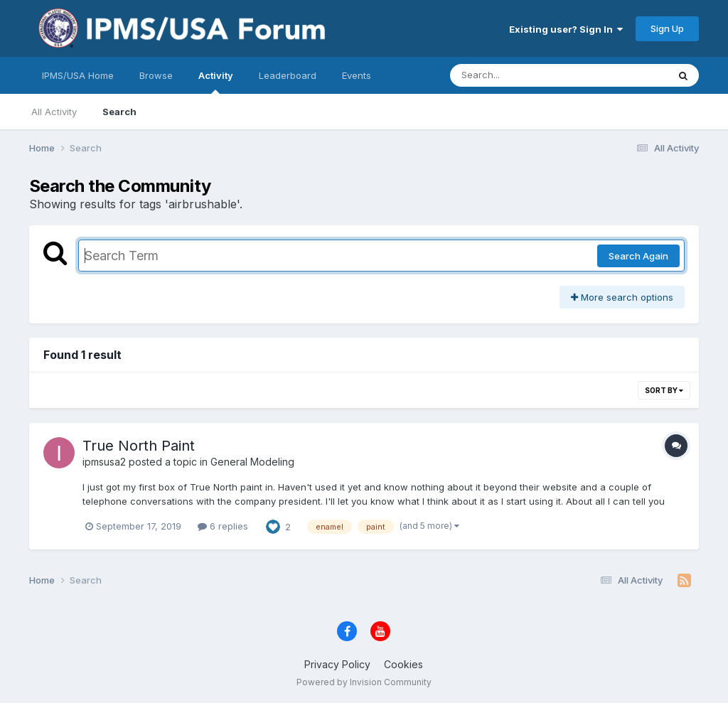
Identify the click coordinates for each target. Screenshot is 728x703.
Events (357, 75)
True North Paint (139, 446)
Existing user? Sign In (566, 29)
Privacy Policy (337, 664)
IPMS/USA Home (78, 75)
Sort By (664, 390)
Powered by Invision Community (364, 682)
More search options (622, 297)
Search (119, 112)
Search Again (638, 256)
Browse (156, 75)
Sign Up (667, 28)
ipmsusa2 (104, 462)
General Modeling (252, 462)
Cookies (403, 664)
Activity (216, 82)
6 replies (223, 526)
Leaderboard (288, 75)
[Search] (520, 75)
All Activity (54, 112)
